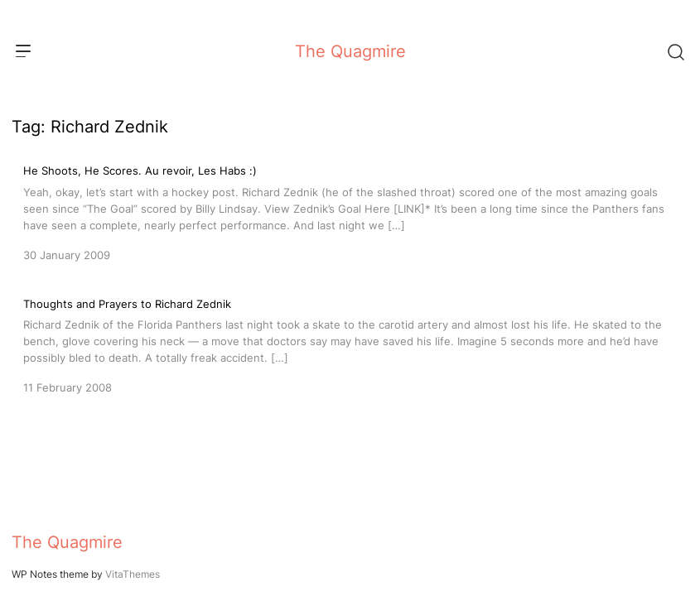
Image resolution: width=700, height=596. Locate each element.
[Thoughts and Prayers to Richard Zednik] (350, 344)
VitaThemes (133, 574)
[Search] (675, 51)
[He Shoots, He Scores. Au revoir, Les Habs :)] (350, 211)
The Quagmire (350, 51)
